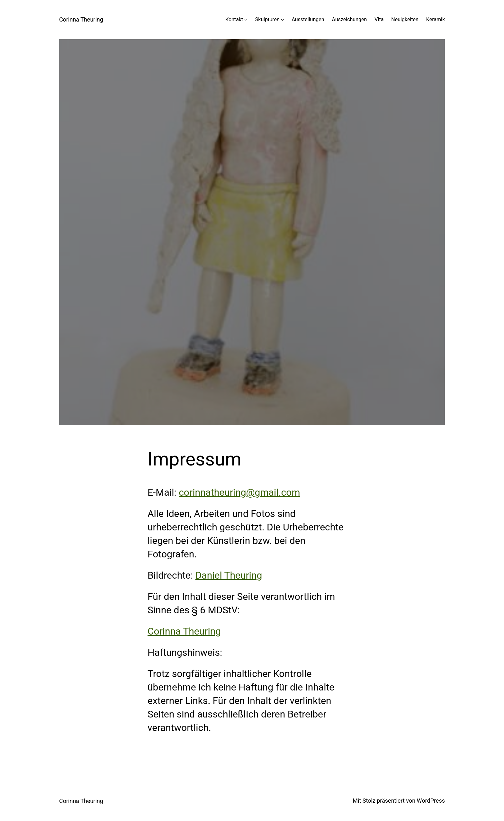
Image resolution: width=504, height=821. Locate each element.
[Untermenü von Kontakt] (246, 20)
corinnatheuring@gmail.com (239, 492)
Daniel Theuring (229, 575)
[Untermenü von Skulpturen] (283, 20)
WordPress (431, 801)
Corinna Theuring (81, 19)
